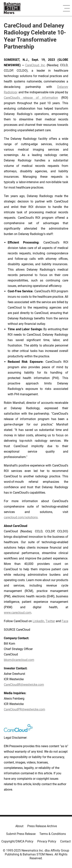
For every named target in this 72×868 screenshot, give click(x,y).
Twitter (50, 621)
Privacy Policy (47, 841)
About (19, 826)
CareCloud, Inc (35, 65)
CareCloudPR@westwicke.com (24, 709)
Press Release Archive (42, 826)
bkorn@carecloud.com (19, 660)
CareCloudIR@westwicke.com (24, 685)
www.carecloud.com (18, 613)
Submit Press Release (21, 834)
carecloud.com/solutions (21, 517)
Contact (65, 841)
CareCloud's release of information (31, 98)
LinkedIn (38, 621)
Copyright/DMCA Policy (17, 841)
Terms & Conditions (53, 834)
